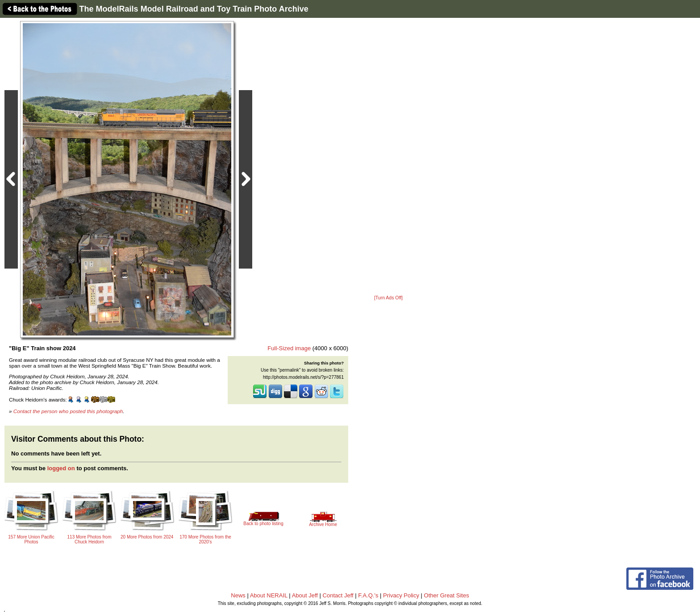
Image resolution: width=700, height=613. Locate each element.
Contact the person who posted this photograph (68, 411)
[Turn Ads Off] (388, 298)
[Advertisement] (388, 157)
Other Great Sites (447, 595)
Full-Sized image (289, 348)
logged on (61, 468)
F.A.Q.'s (368, 595)
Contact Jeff (338, 595)
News (238, 595)
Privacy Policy (401, 595)
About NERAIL (269, 595)
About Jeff (305, 595)
